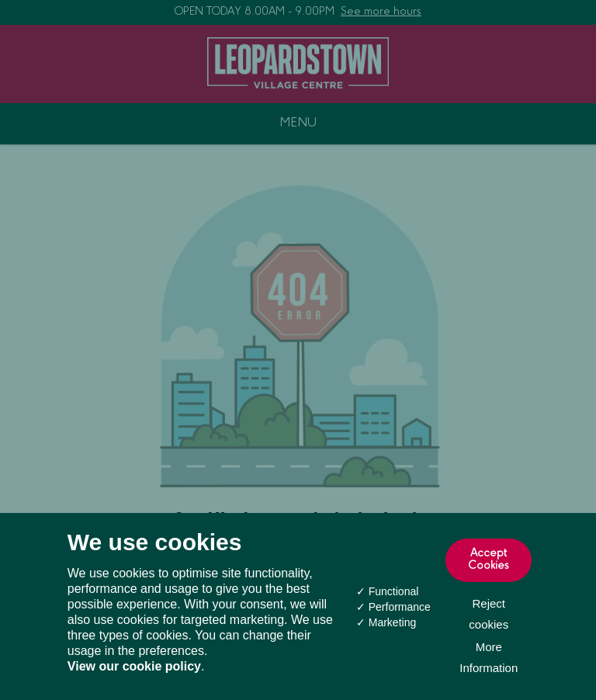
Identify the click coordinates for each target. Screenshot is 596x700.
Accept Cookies (489, 560)
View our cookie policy (134, 666)
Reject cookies (489, 614)
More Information (489, 657)
